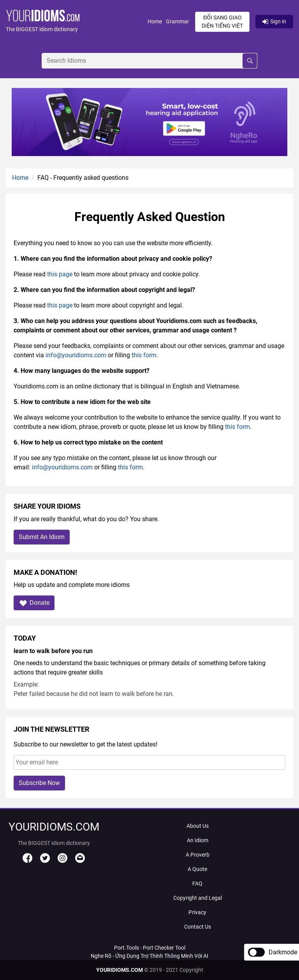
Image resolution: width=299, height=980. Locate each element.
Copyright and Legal (198, 898)
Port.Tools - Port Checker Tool (150, 948)
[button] (77, 22)
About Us (198, 826)
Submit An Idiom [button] (42, 537)
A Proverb (198, 855)
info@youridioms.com (76, 355)
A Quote (197, 869)
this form (144, 355)
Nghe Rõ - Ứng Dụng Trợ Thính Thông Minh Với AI (149, 956)
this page (60, 274)
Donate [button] (34, 603)
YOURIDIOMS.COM (120, 970)
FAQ (197, 883)
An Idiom (198, 840)
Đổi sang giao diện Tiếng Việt (222, 22)
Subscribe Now (39, 783)
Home (155, 21)
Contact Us (198, 927)
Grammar (178, 21)
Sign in (274, 21)
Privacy (197, 912)
